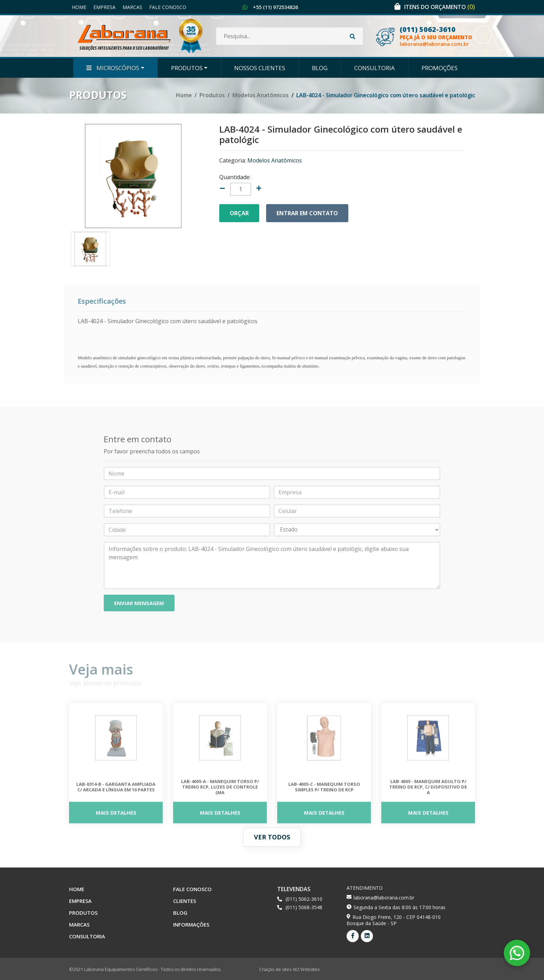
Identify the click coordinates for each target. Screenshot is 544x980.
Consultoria (375, 68)
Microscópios (113, 68)
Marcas (132, 7)
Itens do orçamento (440, 7)
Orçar (239, 213)
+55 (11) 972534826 (275, 7)
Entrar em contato (307, 213)
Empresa (104, 7)
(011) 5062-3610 (428, 30)
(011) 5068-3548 (304, 907)
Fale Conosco (168, 7)
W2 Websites (306, 969)
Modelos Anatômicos (261, 95)
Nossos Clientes (260, 68)
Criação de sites (275, 969)
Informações (191, 924)
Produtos (187, 68)
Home (79, 7)
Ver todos (272, 837)
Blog (320, 68)
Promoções (440, 68)
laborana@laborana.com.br (434, 44)
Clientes (185, 901)
